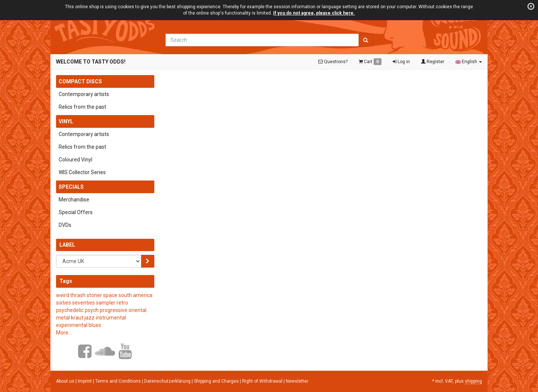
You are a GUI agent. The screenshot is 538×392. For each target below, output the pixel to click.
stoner (94, 295)
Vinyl (66, 121)
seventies (84, 303)
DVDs (65, 225)
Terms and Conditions (119, 381)
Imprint (85, 381)
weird (63, 295)
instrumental (111, 318)
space (110, 295)
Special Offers (76, 212)
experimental (72, 325)
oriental (137, 310)
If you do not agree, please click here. (314, 13)
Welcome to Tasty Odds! (91, 62)
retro (122, 303)
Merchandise (74, 200)
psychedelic (70, 310)
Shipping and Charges (217, 381)
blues (95, 325)
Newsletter (297, 381)
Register (433, 62)
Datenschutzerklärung (168, 381)
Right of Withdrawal (263, 381)
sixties (64, 303)
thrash (78, 295)
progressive (114, 310)
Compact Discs (80, 81)
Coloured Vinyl (75, 160)
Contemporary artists (84, 94)
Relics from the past (82, 107)
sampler (106, 303)
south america (135, 295)
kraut (77, 318)
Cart (370, 62)
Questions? (333, 62)
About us (65, 381)
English (469, 62)
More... (64, 333)
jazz (89, 318)
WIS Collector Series (82, 172)
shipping (473, 381)
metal (63, 318)
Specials (71, 187)
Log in (401, 62)
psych (92, 310)
